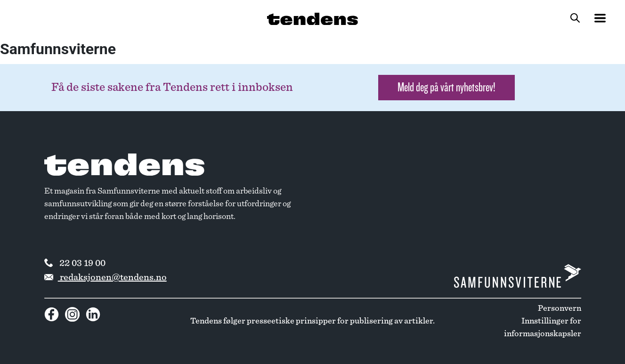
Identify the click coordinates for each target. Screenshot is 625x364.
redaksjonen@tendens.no (106, 277)
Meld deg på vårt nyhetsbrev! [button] (446, 87)
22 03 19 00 (75, 263)
